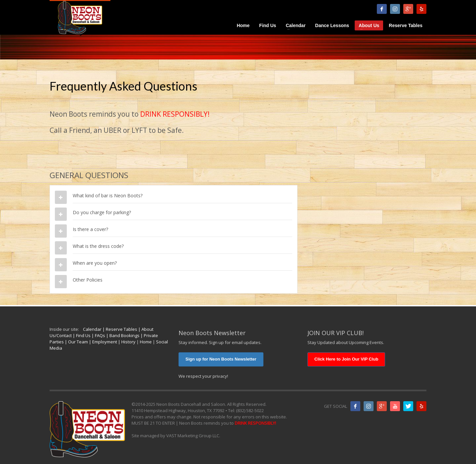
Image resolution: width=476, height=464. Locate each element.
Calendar (92, 329)
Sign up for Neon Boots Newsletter (221, 359)
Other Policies (88, 280)
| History (126, 342)
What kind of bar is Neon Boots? (108, 195)
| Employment (102, 342)
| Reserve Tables (119, 329)
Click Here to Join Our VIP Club (346, 359)
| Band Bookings (122, 335)
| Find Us (81, 335)
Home (146, 342)
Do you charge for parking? (102, 212)
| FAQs (98, 335)
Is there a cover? (90, 229)
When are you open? (95, 263)
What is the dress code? (98, 246)
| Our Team (76, 342)
